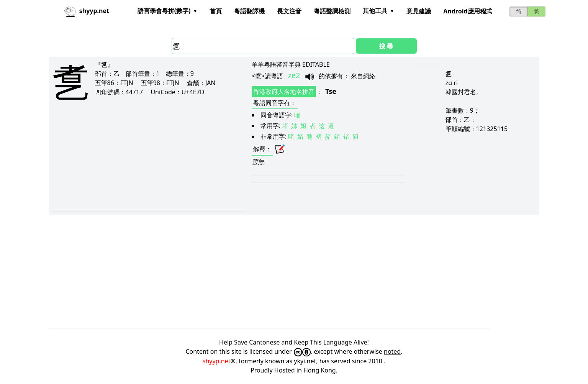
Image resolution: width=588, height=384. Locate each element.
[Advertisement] (135, 162)
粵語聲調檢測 (332, 11)
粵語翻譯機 (249, 11)
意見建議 (419, 11)
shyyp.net (217, 361)
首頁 (216, 11)
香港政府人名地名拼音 (284, 92)
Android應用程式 (468, 11)
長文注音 (289, 11)
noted (392, 351)
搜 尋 (386, 46)
